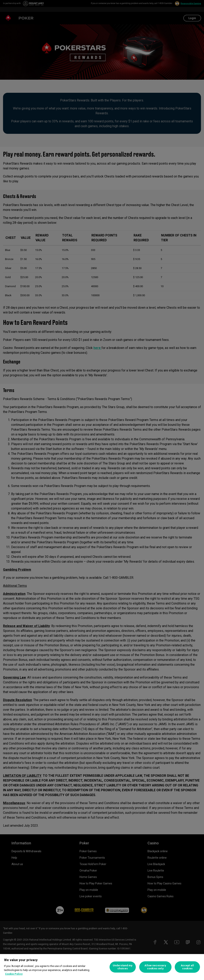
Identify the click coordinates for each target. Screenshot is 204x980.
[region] (102, 967)
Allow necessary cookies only (155, 967)
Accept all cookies (187, 967)
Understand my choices (123, 967)
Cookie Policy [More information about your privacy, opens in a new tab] (14, 974)
